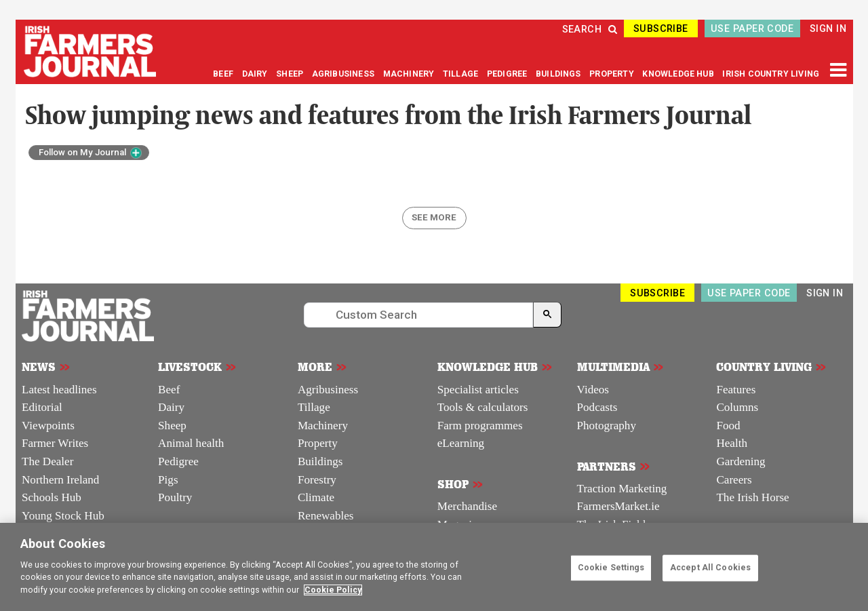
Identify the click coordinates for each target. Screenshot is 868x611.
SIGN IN (828, 28)
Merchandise (467, 506)
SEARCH (590, 29)
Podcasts (597, 407)
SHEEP (291, 74)
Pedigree (178, 461)
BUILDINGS (559, 74)
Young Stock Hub (63, 516)
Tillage (314, 407)
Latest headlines (59, 390)
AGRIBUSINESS (344, 74)
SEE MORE (434, 217)
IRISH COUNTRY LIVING (771, 74)
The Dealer (47, 461)
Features (736, 390)
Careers (734, 480)
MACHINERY (410, 74)
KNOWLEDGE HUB (678, 74)
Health (732, 443)
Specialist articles (478, 390)
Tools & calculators (483, 407)
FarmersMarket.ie (618, 506)
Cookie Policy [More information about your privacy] (333, 590)
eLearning (461, 443)
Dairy (171, 407)
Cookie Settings (611, 568)
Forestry (317, 480)
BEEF (224, 74)
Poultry (175, 497)
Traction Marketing (622, 489)
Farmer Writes (55, 443)
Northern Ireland (60, 480)
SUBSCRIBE (661, 28)
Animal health (191, 443)
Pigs (168, 480)
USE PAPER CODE (752, 28)
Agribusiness (328, 390)
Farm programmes (480, 426)
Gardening (741, 461)
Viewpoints (48, 426)
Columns (737, 407)
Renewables (326, 516)
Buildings (320, 461)
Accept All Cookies (710, 568)
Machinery (323, 426)
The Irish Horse (752, 497)
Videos (593, 390)
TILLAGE (461, 74)
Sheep (172, 426)
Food (728, 426)
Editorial (42, 407)
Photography (607, 426)
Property (318, 443)
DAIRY (255, 74)
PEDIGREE (508, 74)
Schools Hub (52, 497)
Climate (316, 497)
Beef (169, 390)
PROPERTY (613, 74)
